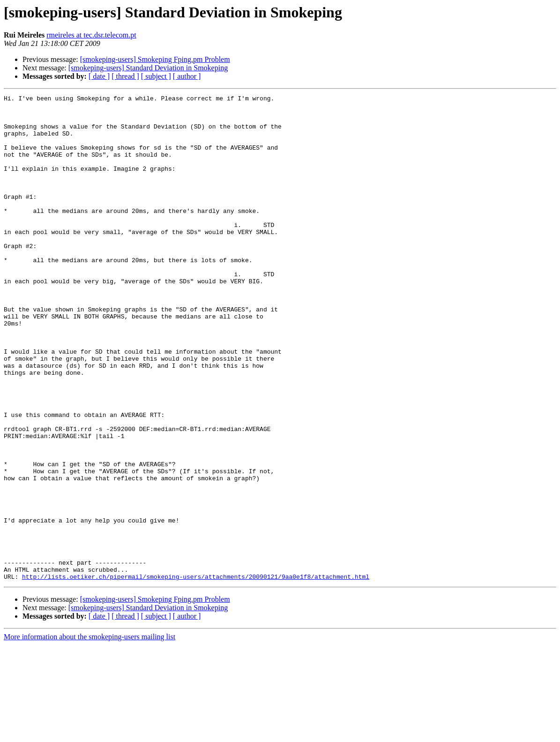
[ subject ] (156, 76)
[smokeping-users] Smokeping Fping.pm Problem (155, 59)
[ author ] (187, 76)
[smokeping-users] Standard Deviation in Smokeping (148, 68)
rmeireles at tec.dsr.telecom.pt (91, 35)
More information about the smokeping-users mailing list (90, 734)
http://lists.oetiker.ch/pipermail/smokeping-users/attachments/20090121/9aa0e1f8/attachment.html (196, 674)
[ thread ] (125, 76)
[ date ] (99, 76)
